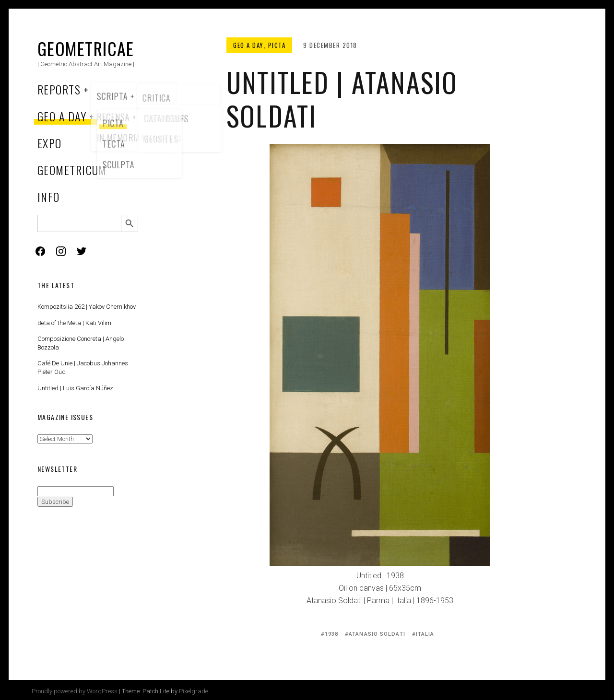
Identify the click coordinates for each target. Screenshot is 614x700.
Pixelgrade (194, 691)
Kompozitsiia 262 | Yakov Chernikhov (87, 307)
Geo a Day (62, 116)
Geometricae (86, 48)
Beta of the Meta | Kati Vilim (74, 323)
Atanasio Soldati (377, 634)
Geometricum (72, 170)
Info (49, 197)
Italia (425, 634)
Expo (50, 143)
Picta (277, 45)
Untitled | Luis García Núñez (75, 388)
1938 (331, 634)
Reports (59, 89)
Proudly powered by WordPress (75, 691)
